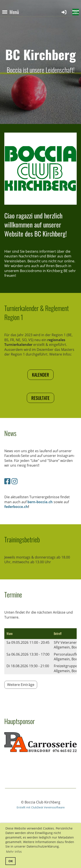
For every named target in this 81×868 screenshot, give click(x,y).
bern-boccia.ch (40, 502)
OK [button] (11, 861)
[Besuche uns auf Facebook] (7, 481)
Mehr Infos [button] (14, 852)
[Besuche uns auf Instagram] (14, 481)
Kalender (40, 375)
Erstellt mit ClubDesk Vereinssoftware (41, 807)
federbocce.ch (16, 507)
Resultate (40, 398)
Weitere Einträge (21, 685)
